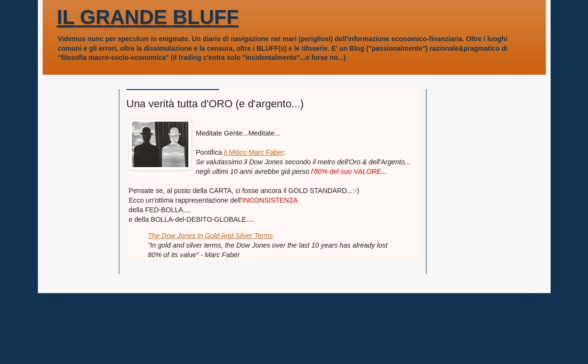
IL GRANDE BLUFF (148, 17)
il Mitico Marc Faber (254, 152)
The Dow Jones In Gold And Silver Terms (211, 236)
